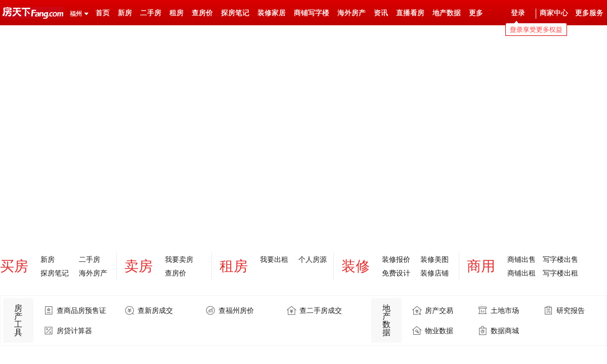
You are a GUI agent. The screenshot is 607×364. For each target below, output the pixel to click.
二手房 (151, 13)
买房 (14, 266)
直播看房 (410, 13)
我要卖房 (179, 259)
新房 (125, 13)
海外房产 (352, 13)
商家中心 (554, 13)
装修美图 (435, 259)
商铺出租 (522, 273)
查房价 (202, 13)
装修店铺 (435, 273)
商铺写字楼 (312, 13)
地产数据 (447, 13)
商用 (481, 266)
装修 (356, 266)
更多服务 (589, 13)
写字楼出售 (560, 259)
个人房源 (313, 259)
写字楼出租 (560, 273)
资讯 (381, 13)
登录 (518, 13)
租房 (177, 13)
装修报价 (396, 259)
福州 (76, 14)
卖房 (139, 266)
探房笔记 (235, 13)
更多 (476, 13)
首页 (103, 13)
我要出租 (274, 259)
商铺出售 (522, 259)
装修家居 (272, 13)
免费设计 (396, 273)
